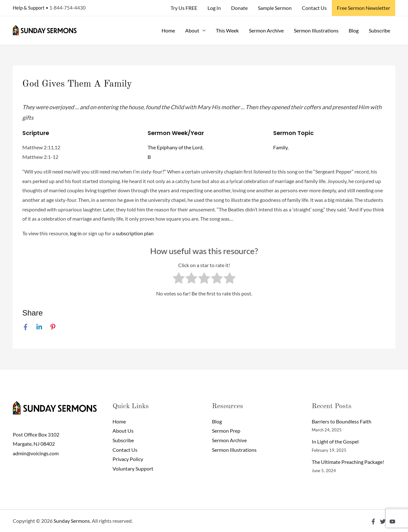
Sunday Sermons (72, 521)
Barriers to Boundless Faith (342, 421)
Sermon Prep (226, 431)
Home (168, 30)
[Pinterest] (53, 327)
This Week (227, 30)
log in (76, 233)
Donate (239, 8)
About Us (123, 431)
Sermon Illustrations (316, 30)
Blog (354, 30)
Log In (214, 8)
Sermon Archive (266, 30)
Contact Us (314, 8)
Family (280, 147)
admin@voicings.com (36, 453)
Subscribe (379, 30)
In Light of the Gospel (335, 441)
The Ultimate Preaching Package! (348, 462)
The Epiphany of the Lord (175, 147)
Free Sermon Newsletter (364, 8)
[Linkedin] (39, 327)
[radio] (179, 280)
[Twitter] (383, 521)
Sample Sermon (275, 8)
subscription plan (135, 233)
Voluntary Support (133, 468)
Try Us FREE (184, 8)
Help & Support (29, 8)
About (192, 30)
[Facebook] (25, 327)
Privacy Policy (128, 459)
